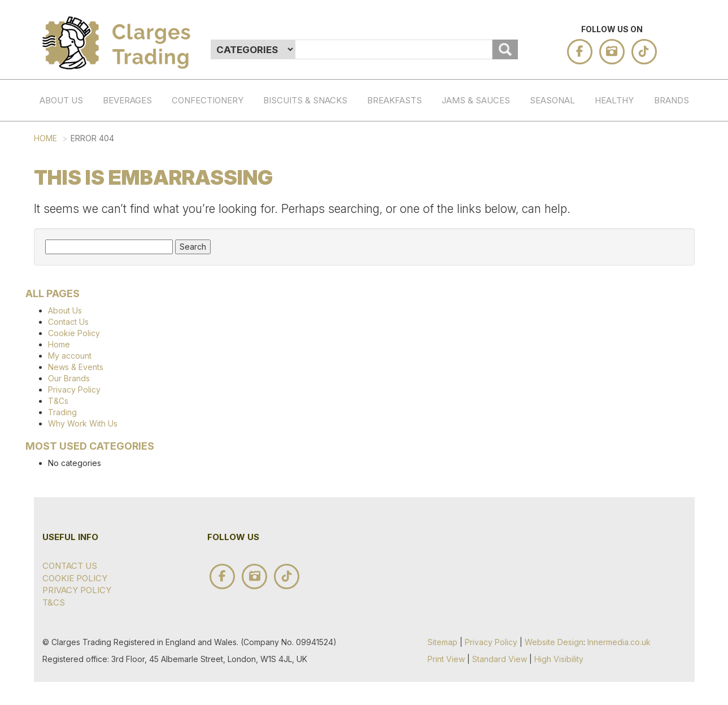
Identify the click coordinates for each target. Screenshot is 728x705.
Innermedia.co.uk (619, 642)
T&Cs (58, 401)
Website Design (554, 642)
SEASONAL (552, 100)
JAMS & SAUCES (476, 100)
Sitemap (443, 642)
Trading (62, 412)
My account (70, 356)
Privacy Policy (74, 390)
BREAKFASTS (394, 100)
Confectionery (208, 100)
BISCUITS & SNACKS (305, 100)
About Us (61, 100)
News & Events (76, 367)
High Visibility (559, 659)
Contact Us (68, 322)
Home (45, 138)
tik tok (644, 52)
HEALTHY (614, 100)
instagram (612, 52)
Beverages (127, 100)
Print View (446, 659)
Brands (672, 100)
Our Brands (69, 378)
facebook (580, 52)
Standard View (500, 659)
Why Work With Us (83, 423)
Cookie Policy (74, 333)
